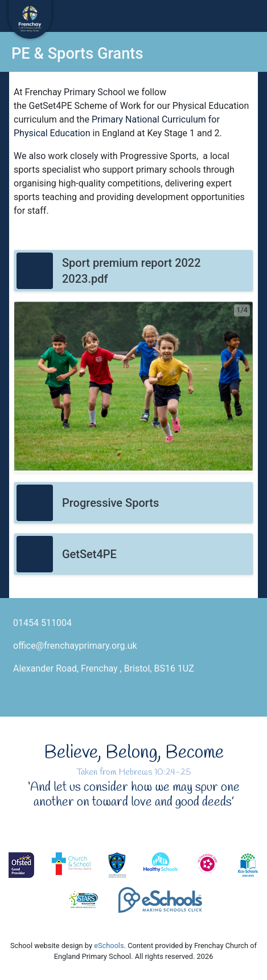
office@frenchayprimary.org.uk (75, 646)
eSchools (109, 946)
